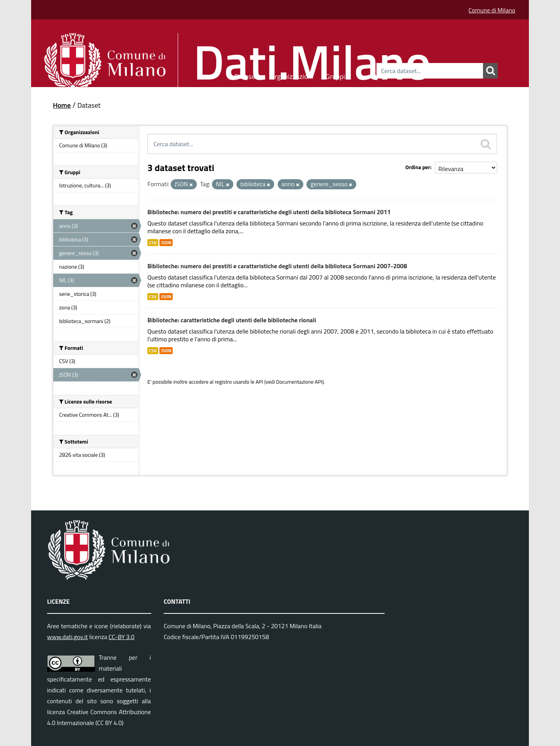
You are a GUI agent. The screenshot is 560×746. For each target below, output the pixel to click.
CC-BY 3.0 (122, 637)
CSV (153, 243)
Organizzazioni (292, 75)
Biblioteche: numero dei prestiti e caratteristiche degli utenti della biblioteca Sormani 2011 (269, 212)
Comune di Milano (492, 10)
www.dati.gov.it (67, 637)
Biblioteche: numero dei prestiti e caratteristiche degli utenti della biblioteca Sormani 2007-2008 (277, 266)
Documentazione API (299, 382)
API (259, 382)
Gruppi (335, 75)
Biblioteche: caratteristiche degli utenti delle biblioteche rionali (232, 320)
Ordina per (418, 167)
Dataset (246, 75)
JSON (166, 243)
